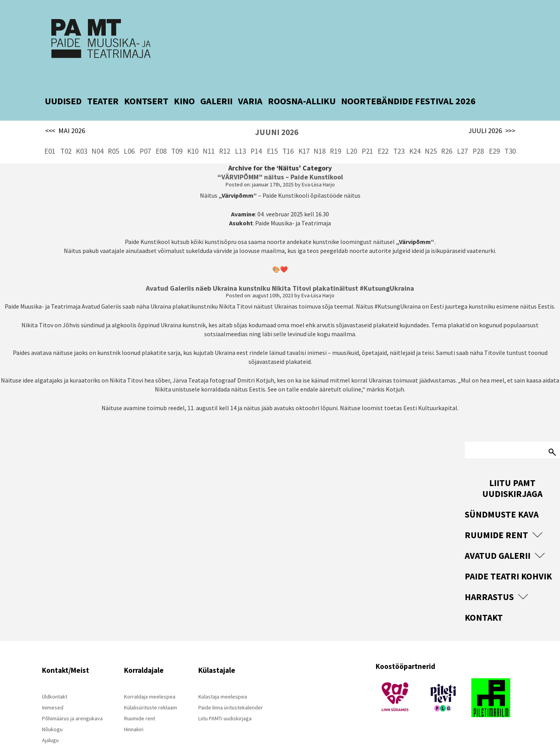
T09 (177, 132)
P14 (256, 132)
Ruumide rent (496, 516)
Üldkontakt (55, 678)
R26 (447, 132)
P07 (145, 132)
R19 (335, 132)
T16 (288, 132)
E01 (50, 132)
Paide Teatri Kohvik (508, 557)
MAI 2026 (65, 112)
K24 (415, 132)
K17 (304, 132)
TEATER (103, 82)
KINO (184, 82)
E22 (383, 132)
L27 (462, 132)
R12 (225, 132)
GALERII (216, 82)
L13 (240, 132)
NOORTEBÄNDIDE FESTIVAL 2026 (408, 82)
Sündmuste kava (502, 496)
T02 (66, 132)
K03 (81, 132)
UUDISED (63, 82)
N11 (209, 132)
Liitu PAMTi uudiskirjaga (225, 700)
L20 (352, 132)
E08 (161, 132)
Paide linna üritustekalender (231, 689)
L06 (129, 132)
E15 (272, 132)
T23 (399, 132)
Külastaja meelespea (223, 678)
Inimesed (53, 689)
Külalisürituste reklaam (150, 689)
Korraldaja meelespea (150, 678)
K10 (193, 132)
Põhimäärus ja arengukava (72, 700)
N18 (319, 132)
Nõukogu (52, 711)
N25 (431, 132)
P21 (367, 132)
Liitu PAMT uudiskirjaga (512, 470)
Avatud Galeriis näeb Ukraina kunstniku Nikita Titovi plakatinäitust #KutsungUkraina (280, 269)
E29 (494, 132)
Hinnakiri (134, 711)
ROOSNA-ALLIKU (302, 82)
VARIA (250, 82)
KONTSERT (146, 82)
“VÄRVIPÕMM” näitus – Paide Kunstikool (280, 158)
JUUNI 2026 (277, 113)
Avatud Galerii (498, 537)
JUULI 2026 (492, 112)
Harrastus (489, 578)
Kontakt (484, 599)
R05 (113, 132)
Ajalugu (50, 721)
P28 (478, 132)
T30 (510, 132)
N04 (97, 132)
